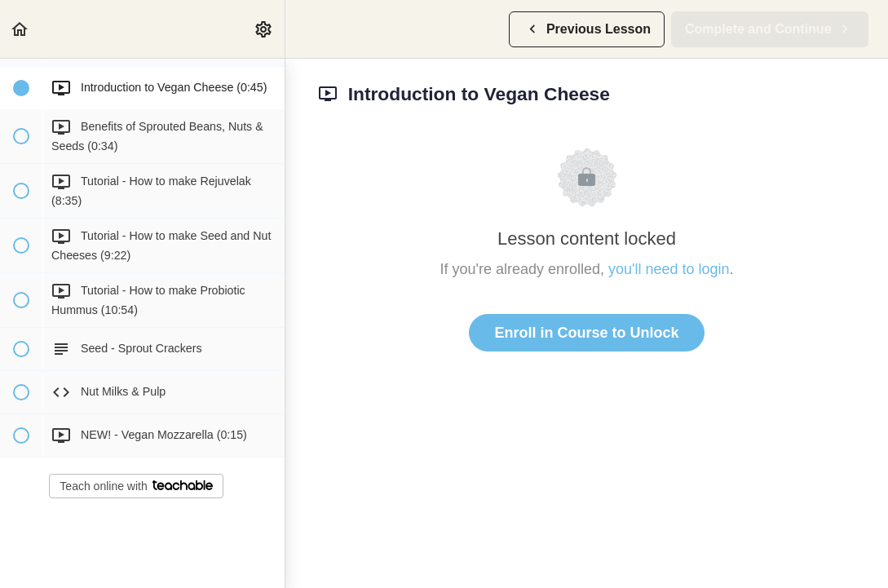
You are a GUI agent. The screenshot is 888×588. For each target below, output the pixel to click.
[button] (20, 29)
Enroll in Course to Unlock (586, 333)
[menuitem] (264, 29)
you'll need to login (669, 269)
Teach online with (136, 486)
